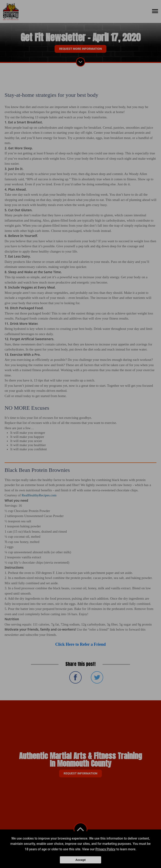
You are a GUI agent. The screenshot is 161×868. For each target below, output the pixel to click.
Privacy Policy (105, 849)
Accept (80, 860)
